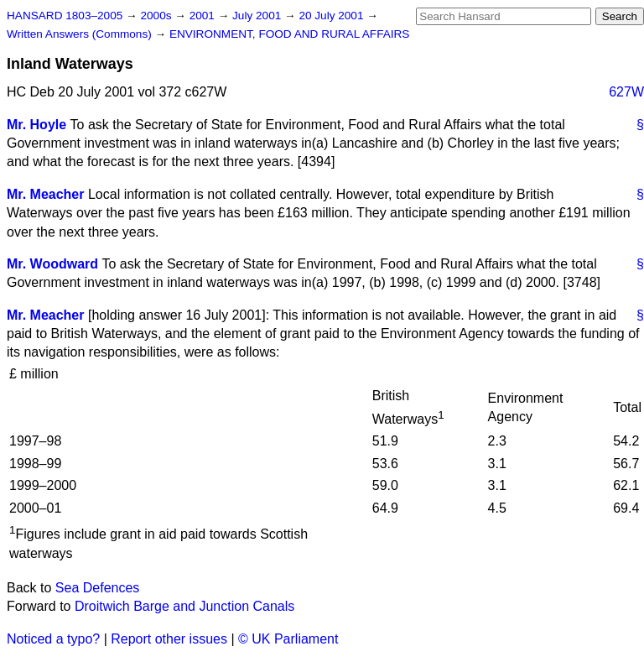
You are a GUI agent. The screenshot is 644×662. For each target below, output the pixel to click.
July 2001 (258, 16)
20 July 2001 (332, 16)
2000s (157, 16)
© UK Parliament (288, 639)
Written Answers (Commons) (81, 34)
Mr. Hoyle (36, 125)
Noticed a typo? (53, 639)
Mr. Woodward (52, 264)
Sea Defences (98, 588)
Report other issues (169, 639)
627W (626, 92)
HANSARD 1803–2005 (65, 16)
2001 (204, 16)
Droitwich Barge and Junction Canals (184, 606)
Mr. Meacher (45, 194)
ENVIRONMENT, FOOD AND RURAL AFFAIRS (290, 34)
